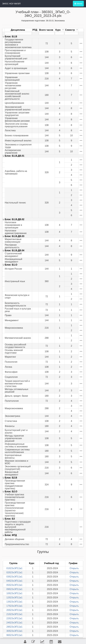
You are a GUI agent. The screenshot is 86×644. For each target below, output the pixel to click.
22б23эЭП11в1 (14, 618)
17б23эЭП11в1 (14, 606)
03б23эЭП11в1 (14, 577)
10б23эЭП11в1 (14, 593)
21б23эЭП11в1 (14, 614)
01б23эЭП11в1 (14, 568)
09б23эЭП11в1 (14, 589)
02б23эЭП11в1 (14, 572)
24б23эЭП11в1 (14, 623)
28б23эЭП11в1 (14, 627)
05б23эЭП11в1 (14, 585)
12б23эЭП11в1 (14, 598)
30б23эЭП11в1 (14, 631)
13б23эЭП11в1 (14, 602)
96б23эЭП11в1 (14, 635)
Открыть (74, 568)
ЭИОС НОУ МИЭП (11, 4)
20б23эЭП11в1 (14, 610)
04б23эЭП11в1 (14, 581)
